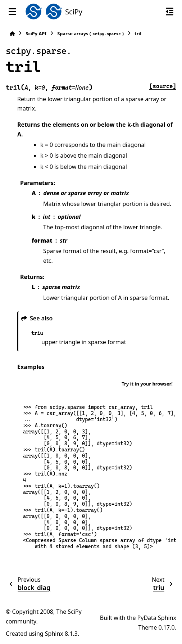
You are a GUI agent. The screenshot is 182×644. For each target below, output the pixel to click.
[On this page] (170, 12)
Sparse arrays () (90, 34)
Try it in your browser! (147, 384)
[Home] (12, 34)
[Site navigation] (12, 12)
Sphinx (54, 634)
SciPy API (36, 33)
